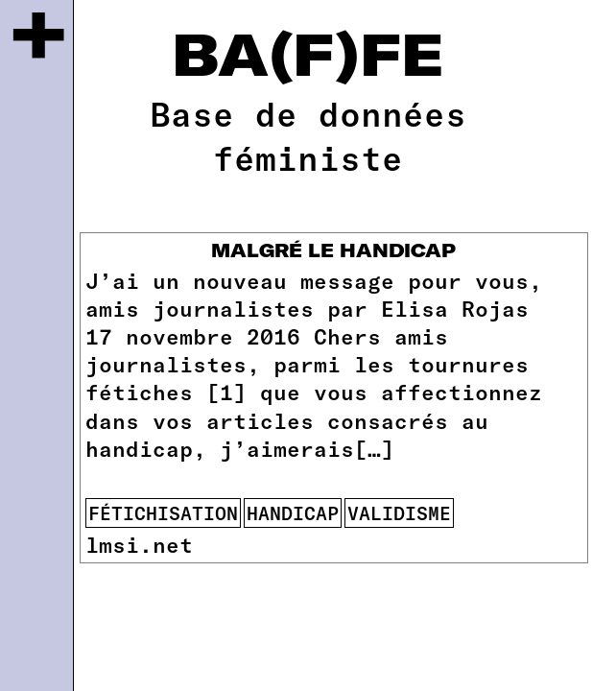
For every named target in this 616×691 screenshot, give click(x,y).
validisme (399, 513)
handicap (293, 513)
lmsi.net (139, 544)
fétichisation (163, 513)
